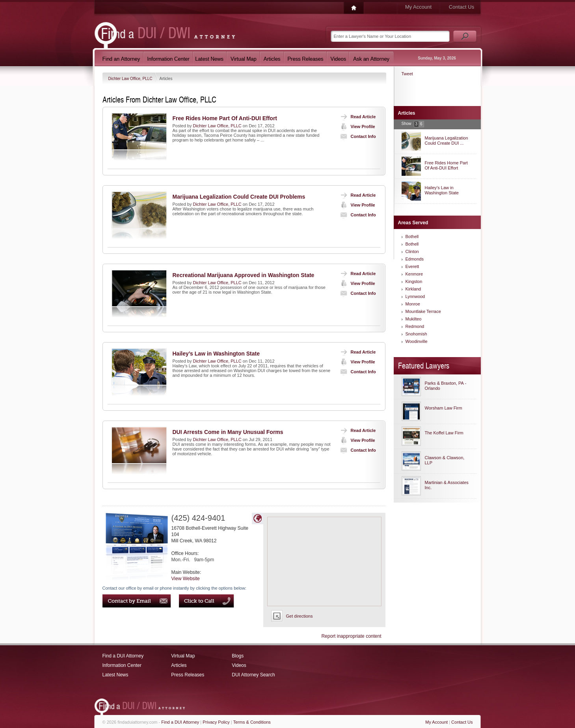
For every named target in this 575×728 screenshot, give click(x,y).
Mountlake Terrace (423, 311)
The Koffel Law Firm (444, 433)
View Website (186, 579)
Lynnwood (415, 296)
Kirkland (413, 289)
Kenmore (414, 274)
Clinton (412, 251)
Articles (179, 665)
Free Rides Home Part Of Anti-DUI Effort (225, 118)
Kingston (414, 281)
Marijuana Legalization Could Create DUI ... (447, 141)
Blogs (238, 656)
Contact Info (356, 136)
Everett (412, 266)
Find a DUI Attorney (123, 656)
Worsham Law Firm (444, 408)
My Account (418, 7)
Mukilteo (414, 319)
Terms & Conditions (252, 722)
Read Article (356, 117)
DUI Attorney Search (253, 675)
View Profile (356, 127)
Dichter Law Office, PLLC (131, 79)
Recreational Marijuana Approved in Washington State (244, 275)
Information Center (122, 665)
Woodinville (417, 341)
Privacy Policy (216, 722)
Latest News (115, 675)
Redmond (415, 326)
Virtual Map (183, 656)
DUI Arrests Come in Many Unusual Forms (228, 432)
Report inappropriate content (351, 636)
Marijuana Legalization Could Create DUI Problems (239, 197)
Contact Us (461, 7)
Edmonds (415, 259)
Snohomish (416, 334)
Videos (239, 665)
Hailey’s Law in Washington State (216, 354)
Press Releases (188, 675)
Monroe (413, 304)
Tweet (407, 74)
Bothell (412, 236)
